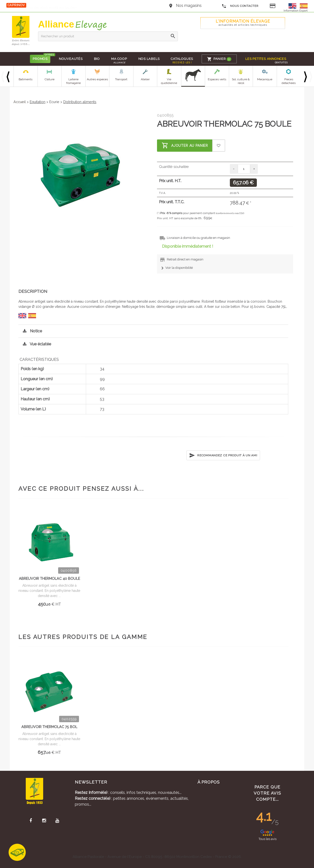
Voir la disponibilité (176, 268)
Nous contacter (240, 6)
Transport (121, 79)
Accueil (20, 102)
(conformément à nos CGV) (230, 213)
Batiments (26, 79)
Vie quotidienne (169, 81)
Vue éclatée (36, 344)
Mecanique (265, 79)
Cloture (50, 79)
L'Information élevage (243, 23)
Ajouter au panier (185, 146)
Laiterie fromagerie (73, 81)
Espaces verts (217, 79)
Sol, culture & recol (241, 81)
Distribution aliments (80, 102)
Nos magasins (189, 6)
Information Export (296, 11)
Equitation (38, 102)
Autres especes (97, 79)
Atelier (145, 79)
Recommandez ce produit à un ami (223, 455)
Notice (31, 331)
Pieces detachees (289, 81)
